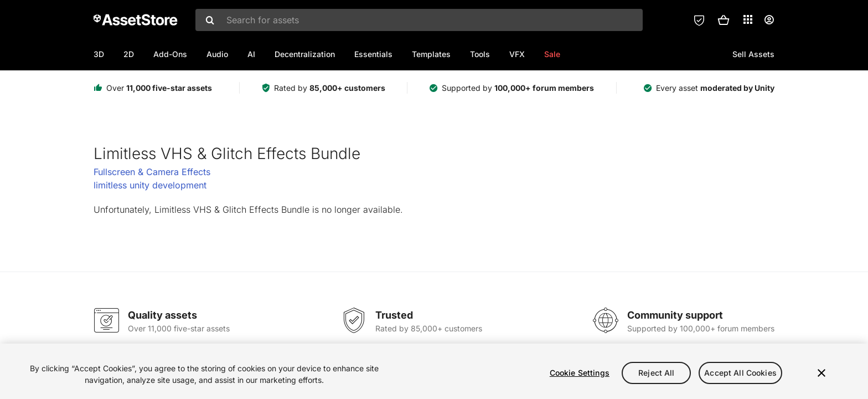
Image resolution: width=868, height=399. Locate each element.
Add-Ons (170, 54)
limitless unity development (150, 185)
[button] (724, 20)
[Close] (821, 373)
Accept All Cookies (740, 373)
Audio (217, 54)
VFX (517, 54)
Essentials (373, 54)
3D (99, 54)
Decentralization (305, 54)
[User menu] (769, 20)
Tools (480, 54)
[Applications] (748, 19)
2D (129, 54)
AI (251, 54)
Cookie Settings (580, 373)
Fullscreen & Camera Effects (152, 172)
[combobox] (419, 20)
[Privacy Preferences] (699, 20)
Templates (431, 54)
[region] (434, 371)
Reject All (656, 373)
